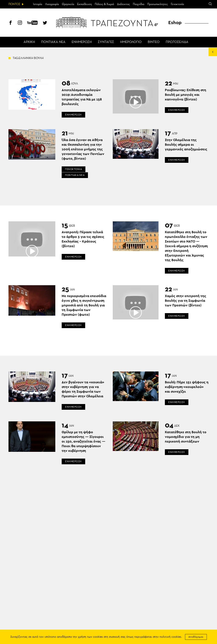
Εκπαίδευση (84, 4)
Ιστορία (38, 4)
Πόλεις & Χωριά (104, 4)
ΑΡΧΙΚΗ (29, 42)
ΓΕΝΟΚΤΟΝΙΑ (74, 169)
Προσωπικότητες (158, 4)
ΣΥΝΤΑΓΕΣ (106, 42)
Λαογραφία (52, 4)
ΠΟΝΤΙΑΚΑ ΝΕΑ (53, 42)
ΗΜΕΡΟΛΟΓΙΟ (131, 42)
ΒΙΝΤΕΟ (154, 42)
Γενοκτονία (177, 4)
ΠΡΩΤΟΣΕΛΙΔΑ (177, 42)
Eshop (175, 23)
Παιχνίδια (139, 4)
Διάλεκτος (123, 4)
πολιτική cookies (170, 637)
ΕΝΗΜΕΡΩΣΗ (82, 42)
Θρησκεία (68, 4)
